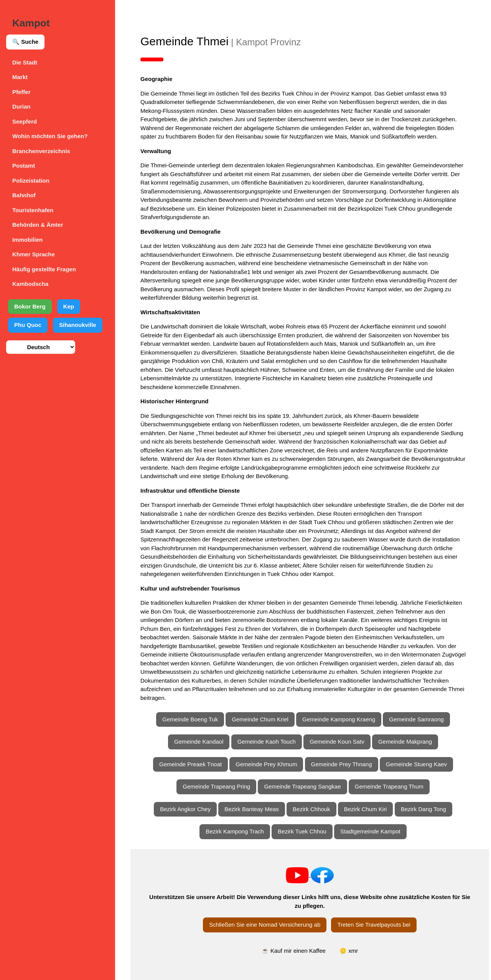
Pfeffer (21, 92)
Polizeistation (31, 181)
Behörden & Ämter (38, 225)
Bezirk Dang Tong (423, 809)
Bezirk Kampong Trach (235, 831)
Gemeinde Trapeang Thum (389, 786)
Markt (20, 77)
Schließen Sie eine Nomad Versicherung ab (265, 925)
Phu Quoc (28, 325)
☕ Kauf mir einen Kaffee (294, 951)
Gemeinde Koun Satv (337, 742)
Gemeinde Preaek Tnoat (190, 764)
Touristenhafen (33, 210)
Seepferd (25, 121)
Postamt (24, 166)
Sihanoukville (78, 325)
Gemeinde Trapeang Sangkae (302, 786)
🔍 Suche (25, 42)
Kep (69, 306)
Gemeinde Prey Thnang (342, 764)
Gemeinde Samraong (416, 719)
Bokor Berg (30, 306)
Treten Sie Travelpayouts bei (374, 925)
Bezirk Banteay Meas (252, 809)
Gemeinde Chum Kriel (260, 719)
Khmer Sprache (34, 254)
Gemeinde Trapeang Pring (216, 786)
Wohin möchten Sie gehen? (50, 136)
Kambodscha (30, 284)
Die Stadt (25, 62)
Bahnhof (24, 195)
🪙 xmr (349, 951)
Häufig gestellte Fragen (44, 269)
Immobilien (27, 240)
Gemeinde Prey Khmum (266, 764)
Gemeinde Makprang (405, 742)
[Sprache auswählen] (41, 347)
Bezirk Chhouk (311, 809)
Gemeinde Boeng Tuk (190, 719)
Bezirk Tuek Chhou (302, 831)
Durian (21, 106)
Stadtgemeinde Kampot (370, 831)
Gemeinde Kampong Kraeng (339, 719)
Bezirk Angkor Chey (185, 809)
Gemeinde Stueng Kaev (416, 764)
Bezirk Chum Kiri (366, 809)
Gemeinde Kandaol (199, 742)
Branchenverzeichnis (41, 151)
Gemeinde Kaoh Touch (267, 742)
